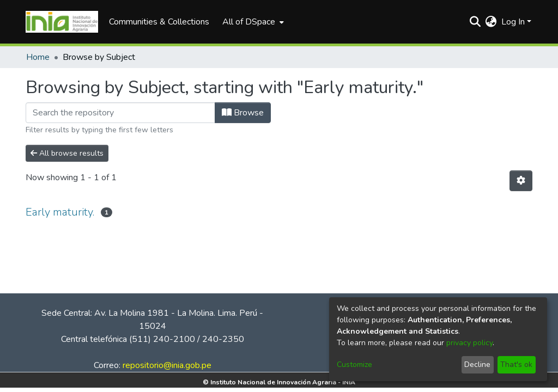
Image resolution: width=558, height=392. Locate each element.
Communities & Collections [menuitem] (159, 22)
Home (38, 57)
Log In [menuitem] (513, 22)
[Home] (62, 22)
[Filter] (120, 113)
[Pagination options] (521, 181)
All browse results (67, 153)
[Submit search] (475, 22)
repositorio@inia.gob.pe (167, 365)
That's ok (516, 365)
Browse (243, 113)
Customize (354, 365)
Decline (477, 365)
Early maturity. (60, 212)
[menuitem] (252, 22)
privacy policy (469, 343)
